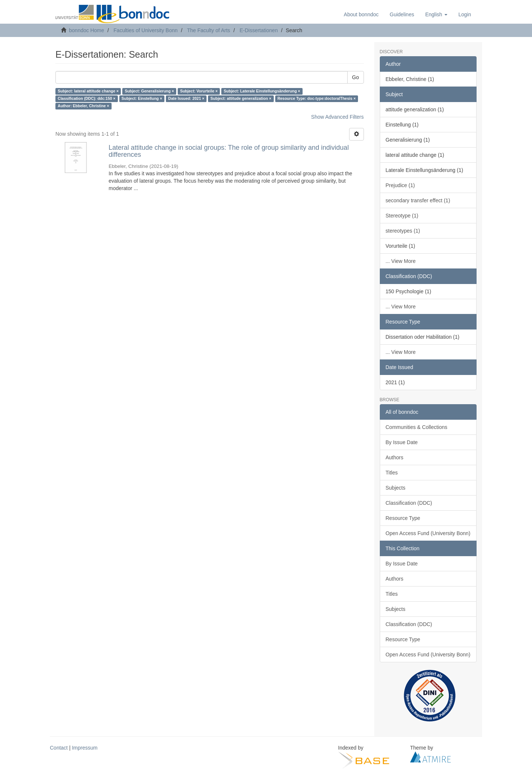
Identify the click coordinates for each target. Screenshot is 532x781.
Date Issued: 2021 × (186, 99)
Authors (395, 457)
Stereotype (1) (402, 216)
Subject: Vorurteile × (199, 91)
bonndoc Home (87, 30)
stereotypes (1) (403, 231)
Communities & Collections (417, 427)
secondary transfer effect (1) (418, 200)
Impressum (85, 748)
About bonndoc (361, 14)
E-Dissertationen (259, 30)
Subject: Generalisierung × (149, 91)
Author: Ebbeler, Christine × (83, 106)
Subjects (396, 488)
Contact (59, 748)
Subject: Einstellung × (142, 99)
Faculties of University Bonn (146, 30)
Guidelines (402, 14)
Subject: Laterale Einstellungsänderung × (262, 91)
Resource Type (403, 518)
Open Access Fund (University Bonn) (428, 533)
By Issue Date (402, 442)
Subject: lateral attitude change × (88, 91)
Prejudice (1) (400, 185)
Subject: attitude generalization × (241, 99)
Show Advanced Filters (337, 117)
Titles (392, 473)
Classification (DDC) (409, 503)
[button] (436, 14)
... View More (401, 261)
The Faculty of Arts (209, 30)
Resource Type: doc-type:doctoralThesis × (317, 99)
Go (356, 77)
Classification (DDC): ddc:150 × (86, 99)
